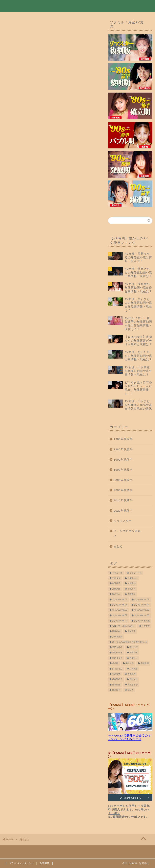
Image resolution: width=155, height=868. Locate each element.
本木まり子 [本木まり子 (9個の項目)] (117, 659)
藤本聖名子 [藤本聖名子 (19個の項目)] (117, 680)
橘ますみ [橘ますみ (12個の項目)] (130, 664)
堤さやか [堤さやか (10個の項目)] (116, 595)
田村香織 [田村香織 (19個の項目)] (145, 664)
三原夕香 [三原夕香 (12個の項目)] (116, 579)
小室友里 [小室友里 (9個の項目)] (146, 627)
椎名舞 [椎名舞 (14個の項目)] (115, 664)
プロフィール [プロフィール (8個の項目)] (136, 574)
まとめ (118, 547)
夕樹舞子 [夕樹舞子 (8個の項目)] (132, 595)
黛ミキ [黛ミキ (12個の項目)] (131, 691)
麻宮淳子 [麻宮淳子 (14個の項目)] (116, 691)
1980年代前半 (123, 440)
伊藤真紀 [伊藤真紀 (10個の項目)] (132, 585)
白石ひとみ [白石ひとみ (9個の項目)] (117, 670)
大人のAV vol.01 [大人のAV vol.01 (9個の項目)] (120, 600)
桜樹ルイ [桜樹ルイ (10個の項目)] (134, 659)
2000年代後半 (123, 491)
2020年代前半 (123, 512)
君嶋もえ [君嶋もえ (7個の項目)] (132, 590)
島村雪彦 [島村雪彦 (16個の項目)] (132, 633)
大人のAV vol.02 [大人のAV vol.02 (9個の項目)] (142, 600)
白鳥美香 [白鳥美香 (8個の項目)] (134, 670)
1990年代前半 (123, 461)
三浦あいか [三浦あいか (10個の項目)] (133, 579)
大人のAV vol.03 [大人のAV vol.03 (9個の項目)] (120, 606)
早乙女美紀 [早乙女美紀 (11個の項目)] (117, 648)
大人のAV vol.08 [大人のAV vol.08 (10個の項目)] (142, 617)
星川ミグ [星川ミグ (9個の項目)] (134, 648)
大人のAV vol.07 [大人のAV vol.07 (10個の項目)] (120, 617)
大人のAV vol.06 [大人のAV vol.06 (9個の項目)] (142, 611)
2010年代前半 (123, 501)
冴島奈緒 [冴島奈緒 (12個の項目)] (116, 590)
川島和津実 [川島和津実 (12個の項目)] (117, 638)
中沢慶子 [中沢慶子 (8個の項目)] (116, 585)
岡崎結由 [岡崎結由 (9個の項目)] (116, 633)
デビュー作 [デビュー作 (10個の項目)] (117, 574)
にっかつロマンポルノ (127, 535)
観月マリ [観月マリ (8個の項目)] (134, 680)
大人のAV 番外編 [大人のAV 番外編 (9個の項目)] (142, 622)
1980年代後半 (123, 450)
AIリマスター (123, 522)
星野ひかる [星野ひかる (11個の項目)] (117, 654)
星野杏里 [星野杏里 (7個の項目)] (134, 654)
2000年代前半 (123, 481)
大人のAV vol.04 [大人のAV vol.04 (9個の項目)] (142, 606)
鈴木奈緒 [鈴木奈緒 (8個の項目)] (116, 686)
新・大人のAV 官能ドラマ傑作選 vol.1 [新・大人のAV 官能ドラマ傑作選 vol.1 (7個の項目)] (129, 643)
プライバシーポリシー (21, 863)
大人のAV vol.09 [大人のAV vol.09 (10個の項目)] (120, 622)
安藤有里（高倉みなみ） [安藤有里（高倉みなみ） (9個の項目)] (123, 627)
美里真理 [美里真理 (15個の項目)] (132, 675)
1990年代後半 (123, 471)
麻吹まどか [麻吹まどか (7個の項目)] (133, 686)
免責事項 (45, 863)
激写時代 (14, 6)
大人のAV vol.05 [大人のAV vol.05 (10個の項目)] (120, 611)
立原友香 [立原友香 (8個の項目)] (116, 675)
